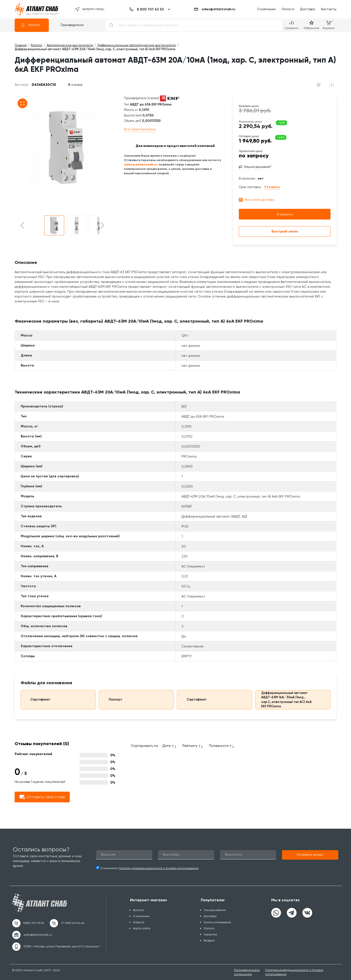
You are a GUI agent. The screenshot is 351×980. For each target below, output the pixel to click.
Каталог (30, 25)
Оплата (288, 9)
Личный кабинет (215, 910)
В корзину (285, 214)
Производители (72, 25)
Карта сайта (142, 928)
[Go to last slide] (31, 226)
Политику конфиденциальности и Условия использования (159, 868)
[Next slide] (102, 226)
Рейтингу (190, 746)
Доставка (308, 9)
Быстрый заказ (285, 231)
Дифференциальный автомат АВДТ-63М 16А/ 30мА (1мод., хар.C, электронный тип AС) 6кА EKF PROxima (285, 700)
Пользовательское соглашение (247, 972)
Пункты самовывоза (217, 922)
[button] (54, 225)
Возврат (209, 941)
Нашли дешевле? (258, 167)
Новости (139, 922)
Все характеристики (140, 129)
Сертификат (37, 700)
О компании (266, 9)
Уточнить (272, 187)
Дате (167, 746)
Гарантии (210, 934)
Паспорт (112, 700)
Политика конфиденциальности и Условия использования (294, 972)
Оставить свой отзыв (42, 797)
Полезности (219, 746)
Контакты (329, 9)
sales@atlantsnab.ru (214, 9)
